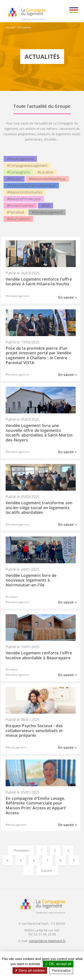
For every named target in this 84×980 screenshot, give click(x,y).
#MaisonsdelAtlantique (47, 179)
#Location (45, 172)
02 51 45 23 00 (45, 934)
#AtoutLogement (20, 159)
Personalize (61, 971)
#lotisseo (14, 179)
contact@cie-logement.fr (47, 941)
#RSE (45, 206)
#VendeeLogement (47, 212)
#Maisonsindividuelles (25, 192)
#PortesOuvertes (20, 206)
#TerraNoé (16, 212)
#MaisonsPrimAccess (24, 199)
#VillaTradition (18, 219)
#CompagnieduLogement (27, 165)
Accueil (10, 27)
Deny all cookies (30, 971)
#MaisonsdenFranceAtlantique (31, 186)
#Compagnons (18, 172)
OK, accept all (58, 964)
